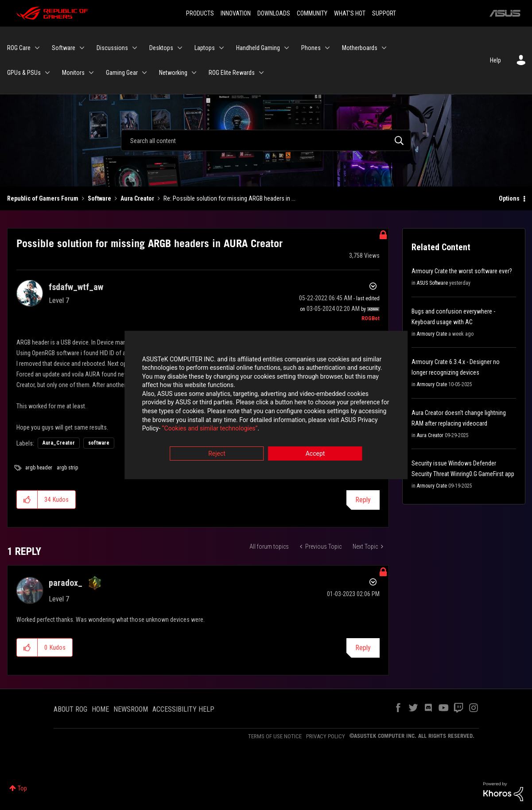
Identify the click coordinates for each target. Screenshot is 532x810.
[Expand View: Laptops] (221, 48)
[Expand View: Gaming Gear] (144, 73)
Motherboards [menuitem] (360, 48)
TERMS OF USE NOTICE (275, 736)
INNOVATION (236, 13)
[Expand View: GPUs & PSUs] (47, 73)
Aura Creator (137, 198)
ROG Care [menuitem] (19, 48)
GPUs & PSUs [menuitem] (24, 73)
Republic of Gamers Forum (43, 198)
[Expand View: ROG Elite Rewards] (261, 73)
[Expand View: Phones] (327, 48)
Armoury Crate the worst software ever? (462, 271)
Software (99, 198)
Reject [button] (217, 454)
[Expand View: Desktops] (180, 48)
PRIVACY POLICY (326, 736)
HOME (100, 709)
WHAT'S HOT (350, 13)
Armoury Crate (432, 334)
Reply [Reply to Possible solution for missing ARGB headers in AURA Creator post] (363, 500)
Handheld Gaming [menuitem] (258, 48)
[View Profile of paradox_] (66, 583)
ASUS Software (432, 283)
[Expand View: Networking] (194, 73)
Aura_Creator (59, 443)
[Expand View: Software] (82, 48)
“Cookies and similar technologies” (208, 429)
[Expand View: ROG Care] (37, 48)
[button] (27, 500)
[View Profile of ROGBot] (371, 318)
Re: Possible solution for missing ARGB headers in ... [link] (229, 198)
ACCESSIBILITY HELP (183, 709)
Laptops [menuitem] (205, 48)
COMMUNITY (312, 13)
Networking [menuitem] (173, 73)
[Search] (266, 140)
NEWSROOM (131, 709)
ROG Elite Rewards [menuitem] (232, 73)
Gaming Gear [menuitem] (122, 73)
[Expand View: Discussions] (135, 48)
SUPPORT (384, 13)
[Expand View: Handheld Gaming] (287, 48)
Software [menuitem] (64, 48)
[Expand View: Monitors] (91, 73)
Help (495, 60)
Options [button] (509, 198)
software (99, 443)
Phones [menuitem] (311, 48)
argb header (39, 468)
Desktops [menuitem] (161, 48)
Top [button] (22, 788)
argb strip (67, 468)
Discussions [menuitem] (112, 48)
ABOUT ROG (70, 709)
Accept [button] (315, 454)
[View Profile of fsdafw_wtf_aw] (76, 287)
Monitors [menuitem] (73, 73)
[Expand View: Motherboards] (384, 48)
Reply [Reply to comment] (363, 648)
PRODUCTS (200, 13)
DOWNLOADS (274, 13)
